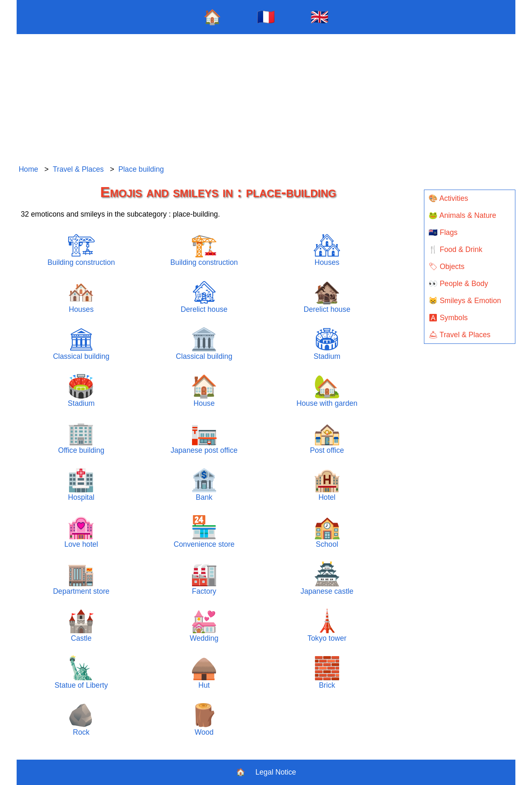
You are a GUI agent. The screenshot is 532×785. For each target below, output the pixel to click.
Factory (204, 579)
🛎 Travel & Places (459, 335)
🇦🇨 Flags (443, 232)
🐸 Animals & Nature (462, 215)
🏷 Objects (447, 267)
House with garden (327, 391)
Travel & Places (78, 169)
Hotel (327, 485)
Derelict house (204, 297)
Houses (327, 250)
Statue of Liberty (81, 673)
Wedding (204, 626)
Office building (81, 438)
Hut (204, 673)
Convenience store (204, 532)
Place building (141, 169)
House (204, 391)
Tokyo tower (327, 626)
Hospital (81, 485)
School (327, 532)
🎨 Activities (448, 198)
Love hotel (81, 532)
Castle (81, 626)
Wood (204, 720)
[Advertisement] (266, 100)
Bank (204, 485)
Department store (81, 579)
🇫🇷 (266, 17)
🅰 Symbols (448, 318)
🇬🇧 (320, 17)
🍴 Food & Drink (456, 249)
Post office (327, 438)
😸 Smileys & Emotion (465, 301)
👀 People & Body (458, 284)
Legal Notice (276, 772)
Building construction (81, 250)
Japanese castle (327, 579)
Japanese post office (204, 438)
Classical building (81, 344)
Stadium (327, 344)
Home (28, 169)
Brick (327, 673)
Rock (81, 720)
